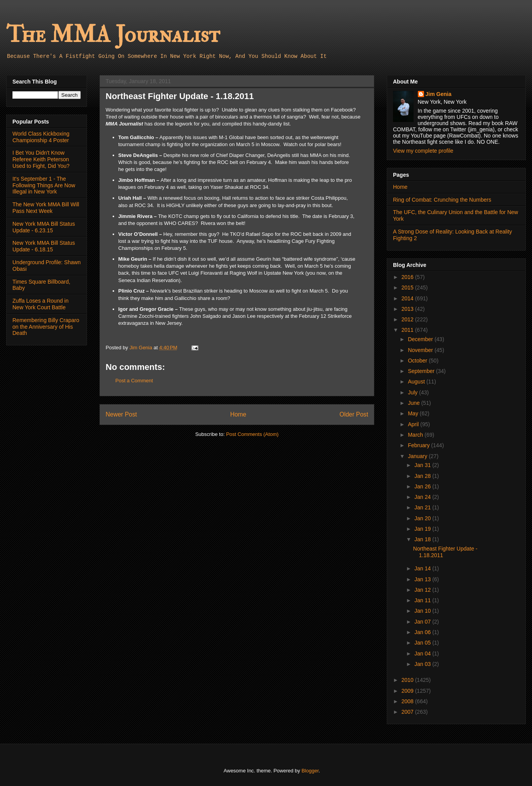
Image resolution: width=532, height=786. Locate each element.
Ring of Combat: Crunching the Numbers (442, 200)
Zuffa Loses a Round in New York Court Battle (41, 304)
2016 (408, 277)
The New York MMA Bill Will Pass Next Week (46, 208)
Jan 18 (423, 539)
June (414, 403)
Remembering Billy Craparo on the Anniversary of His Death (46, 327)
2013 (408, 309)
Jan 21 (423, 507)
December (421, 339)
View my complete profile (423, 151)
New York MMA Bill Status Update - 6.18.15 (44, 246)
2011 (408, 330)
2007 (408, 712)
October (418, 361)
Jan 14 (423, 568)
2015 (408, 288)
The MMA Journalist (113, 35)
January (418, 456)
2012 (408, 319)
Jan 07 (423, 622)
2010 (408, 680)
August (417, 382)
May (414, 413)
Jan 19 (423, 529)
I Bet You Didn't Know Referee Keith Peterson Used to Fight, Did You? (41, 159)
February (419, 445)
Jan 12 (423, 590)
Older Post (354, 414)
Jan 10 (423, 611)
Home (238, 414)
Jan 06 (423, 632)
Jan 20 (423, 518)
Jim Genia (439, 94)
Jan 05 (423, 643)
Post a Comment (134, 381)
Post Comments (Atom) (252, 434)
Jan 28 (423, 476)
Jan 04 (423, 654)
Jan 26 (423, 486)
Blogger (310, 771)
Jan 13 (423, 579)
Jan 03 (423, 664)
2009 (408, 691)
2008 (408, 701)
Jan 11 (423, 600)
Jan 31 (423, 465)
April (414, 424)
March (416, 435)
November (421, 350)
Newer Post (121, 414)
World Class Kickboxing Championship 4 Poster (41, 137)
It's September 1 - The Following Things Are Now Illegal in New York (44, 185)
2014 (408, 298)
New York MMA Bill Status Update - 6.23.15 (44, 227)
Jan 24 (423, 497)
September (422, 371)
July (413, 392)
